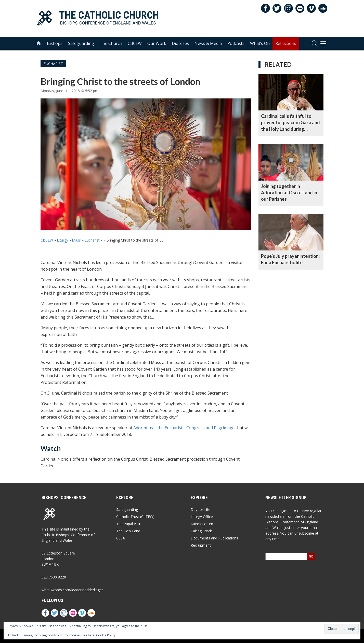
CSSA (121, 538)
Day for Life (200, 509)
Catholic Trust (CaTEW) (135, 517)
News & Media (208, 44)
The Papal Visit (128, 524)
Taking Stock (201, 531)
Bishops (55, 44)
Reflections (286, 44)
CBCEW (135, 44)
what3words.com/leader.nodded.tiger (72, 590)
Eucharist (53, 64)
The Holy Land (128, 531)
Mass (76, 240)
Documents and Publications (214, 538)
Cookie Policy (106, 635)
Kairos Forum (202, 524)
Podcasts (236, 44)
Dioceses (180, 44)
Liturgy (62, 240)
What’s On (260, 44)
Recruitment (201, 545)
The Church (111, 44)
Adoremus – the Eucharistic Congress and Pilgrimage (184, 428)
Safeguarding (81, 44)
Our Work (157, 44)
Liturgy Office (202, 517)
